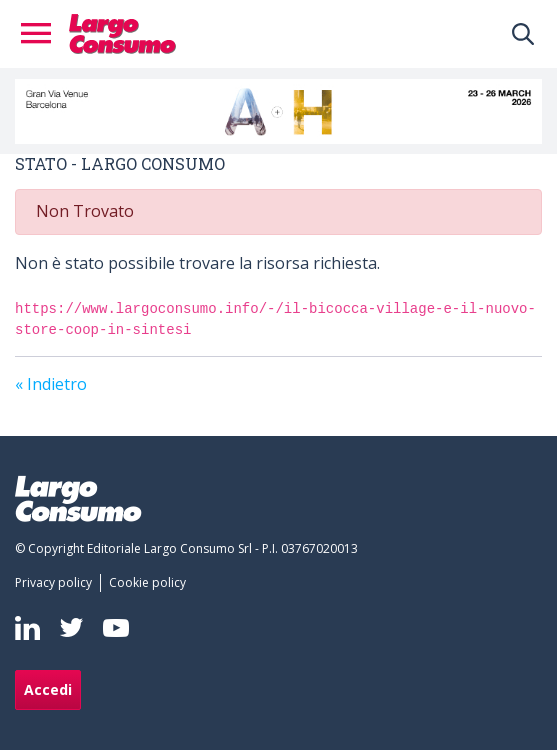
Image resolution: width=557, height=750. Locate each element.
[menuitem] (57, 583)
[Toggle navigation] (42, 34)
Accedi (48, 689)
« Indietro (51, 384)
